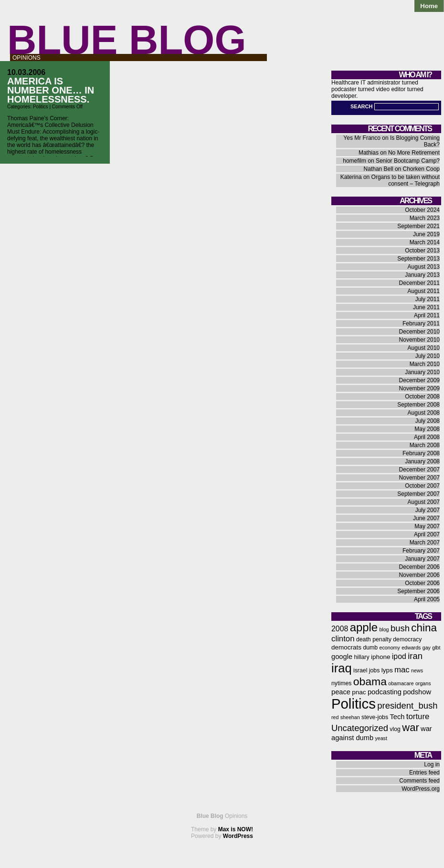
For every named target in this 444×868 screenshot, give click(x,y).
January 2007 (422, 559)
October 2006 (422, 583)
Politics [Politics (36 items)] (354, 704)
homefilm (354, 161)
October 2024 (422, 210)
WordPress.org (421, 789)
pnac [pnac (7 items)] (359, 692)
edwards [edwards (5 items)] (411, 648)
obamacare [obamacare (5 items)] (401, 683)
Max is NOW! (236, 829)
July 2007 (428, 510)
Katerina (351, 177)
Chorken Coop (421, 169)
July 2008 (428, 421)
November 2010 (419, 340)
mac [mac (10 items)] (402, 670)
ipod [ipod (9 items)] (399, 656)
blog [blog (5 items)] (384, 629)
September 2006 (418, 591)
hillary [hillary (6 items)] (361, 657)
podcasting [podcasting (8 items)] (385, 692)
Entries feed (424, 773)
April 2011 (427, 315)
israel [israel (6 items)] (360, 670)
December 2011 (419, 283)
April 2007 (427, 534)
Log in (432, 764)
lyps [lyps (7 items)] (387, 670)
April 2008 (427, 437)
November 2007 (419, 478)
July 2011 (428, 299)
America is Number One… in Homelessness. (51, 90)
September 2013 (418, 259)
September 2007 (418, 494)
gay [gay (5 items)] (427, 648)
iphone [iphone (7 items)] (381, 657)
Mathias (369, 153)
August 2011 (424, 291)
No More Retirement (414, 153)
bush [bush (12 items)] (400, 628)
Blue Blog (127, 40)
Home (429, 6)
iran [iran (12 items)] (415, 656)
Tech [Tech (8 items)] (397, 717)
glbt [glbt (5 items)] (436, 648)
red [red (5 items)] (335, 717)
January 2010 (422, 372)
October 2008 (422, 397)
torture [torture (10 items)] (418, 716)
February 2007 (421, 551)
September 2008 (418, 405)
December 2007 (419, 470)
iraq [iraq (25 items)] (342, 668)
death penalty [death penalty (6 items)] (374, 639)
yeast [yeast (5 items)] (381, 738)
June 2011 (426, 307)
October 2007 (422, 486)
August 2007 (424, 502)
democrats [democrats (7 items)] (346, 647)
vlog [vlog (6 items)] (395, 729)
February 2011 (421, 324)
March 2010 (425, 364)
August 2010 (424, 348)
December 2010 (419, 332)
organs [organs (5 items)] (423, 683)
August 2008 (424, 413)
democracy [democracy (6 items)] (407, 639)
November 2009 (419, 388)
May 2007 (427, 526)
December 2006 (419, 567)
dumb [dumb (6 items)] (370, 648)
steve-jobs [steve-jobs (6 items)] (375, 717)
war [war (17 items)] (410, 727)
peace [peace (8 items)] (341, 692)
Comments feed (419, 781)
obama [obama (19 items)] (370, 681)
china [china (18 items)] (424, 628)
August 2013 (424, 267)
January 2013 (422, 275)
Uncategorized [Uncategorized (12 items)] (360, 728)
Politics (41, 107)
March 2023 (425, 218)
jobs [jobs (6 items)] (375, 670)
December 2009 (419, 380)
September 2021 (418, 226)
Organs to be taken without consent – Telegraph (406, 180)
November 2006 (419, 575)
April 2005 (427, 599)
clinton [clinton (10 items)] (343, 639)
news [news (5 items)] (417, 670)
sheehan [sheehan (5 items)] (350, 717)
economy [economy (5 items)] (390, 648)
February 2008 (421, 453)
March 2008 (425, 445)
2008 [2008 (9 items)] (340, 629)
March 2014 (425, 242)
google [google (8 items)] (342, 657)
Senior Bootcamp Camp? (408, 161)
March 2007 (425, 543)
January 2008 (422, 461)
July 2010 (428, 356)
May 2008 (427, 429)
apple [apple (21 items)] (364, 627)
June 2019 (426, 234)
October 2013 (422, 251)
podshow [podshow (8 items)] (417, 692)
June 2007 (426, 518)
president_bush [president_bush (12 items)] (407, 706)
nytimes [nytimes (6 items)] (341, 683)
